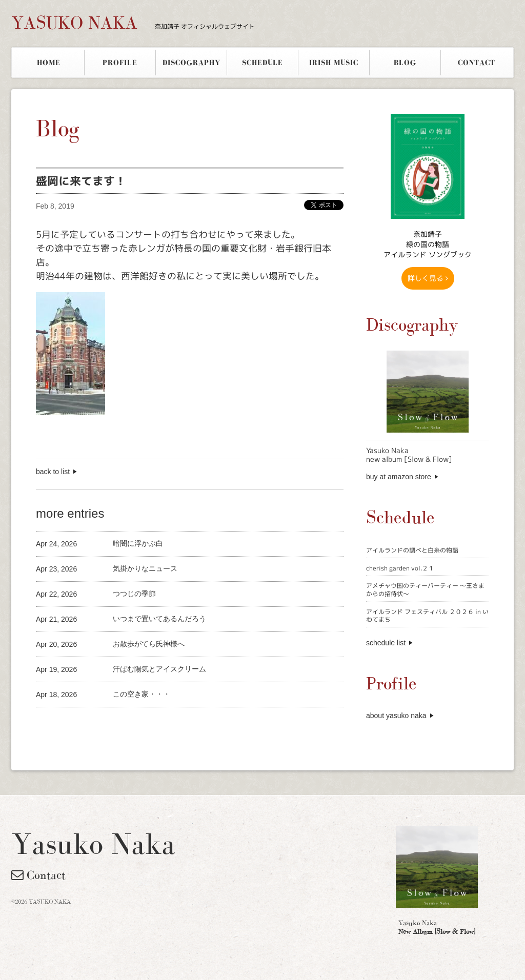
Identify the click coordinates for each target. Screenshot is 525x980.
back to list (53, 472)
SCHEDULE (262, 63)
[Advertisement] (156, 724)
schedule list (386, 643)
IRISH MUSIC (334, 63)
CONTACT (477, 63)
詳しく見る (428, 278)
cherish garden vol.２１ (400, 568)
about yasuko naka (396, 716)
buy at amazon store (399, 477)
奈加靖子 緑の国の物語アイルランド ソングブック (428, 244)
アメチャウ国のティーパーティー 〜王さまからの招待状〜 (425, 590)
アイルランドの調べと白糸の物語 (412, 550)
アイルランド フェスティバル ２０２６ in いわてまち (427, 616)
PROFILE (120, 63)
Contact (38, 875)
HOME (49, 63)
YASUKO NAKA (133, 23)
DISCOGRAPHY (191, 63)
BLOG (405, 63)
